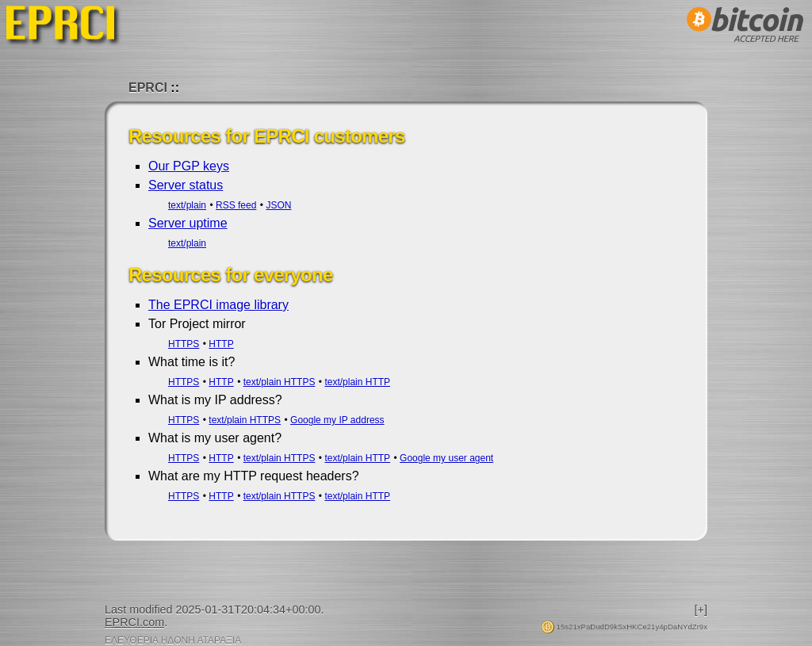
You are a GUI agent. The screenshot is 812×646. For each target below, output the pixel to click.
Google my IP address (337, 420)
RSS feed (236, 205)
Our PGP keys (189, 166)
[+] (701, 610)
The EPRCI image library (218, 305)
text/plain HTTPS (280, 382)
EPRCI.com (134, 622)
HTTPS (184, 344)
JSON (278, 205)
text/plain (187, 205)
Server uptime (188, 223)
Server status (186, 185)
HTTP (221, 344)
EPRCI (148, 88)
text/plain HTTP (357, 382)
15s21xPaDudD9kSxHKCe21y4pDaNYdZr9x (624, 627)
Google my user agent (446, 458)
